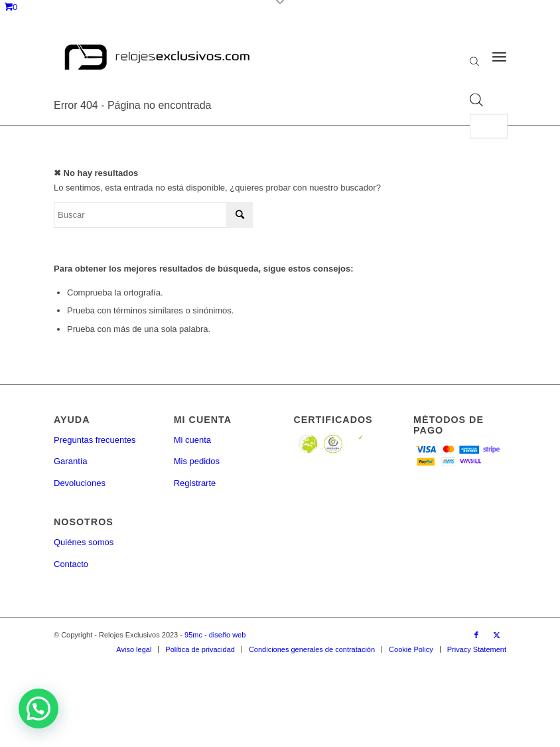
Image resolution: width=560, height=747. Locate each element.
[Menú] (499, 57)
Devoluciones (80, 483)
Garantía (71, 461)
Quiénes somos (84, 542)
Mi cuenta (192, 440)
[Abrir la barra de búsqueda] (474, 63)
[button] (38, 708)
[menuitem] (134, 649)
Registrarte (195, 483)
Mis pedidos (197, 461)
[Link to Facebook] (476, 635)
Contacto (71, 564)
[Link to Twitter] (496, 635)
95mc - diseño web (215, 635)
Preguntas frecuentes (95, 440)
